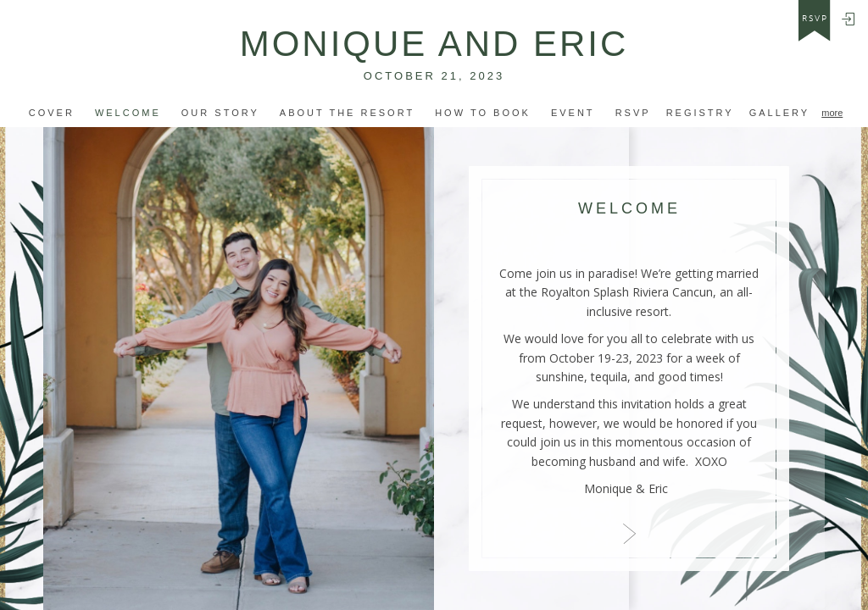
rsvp (815, 19)
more (832, 113)
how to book (483, 113)
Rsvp (633, 113)
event (573, 113)
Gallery (780, 113)
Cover (52, 113)
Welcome (128, 113)
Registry (700, 113)
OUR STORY (220, 113)
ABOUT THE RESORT (347, 113)
